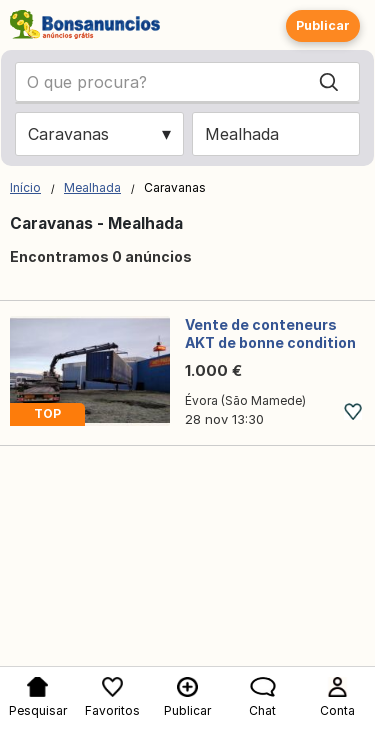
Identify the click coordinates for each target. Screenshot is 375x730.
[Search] (329, 82)
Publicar (323, 25)
